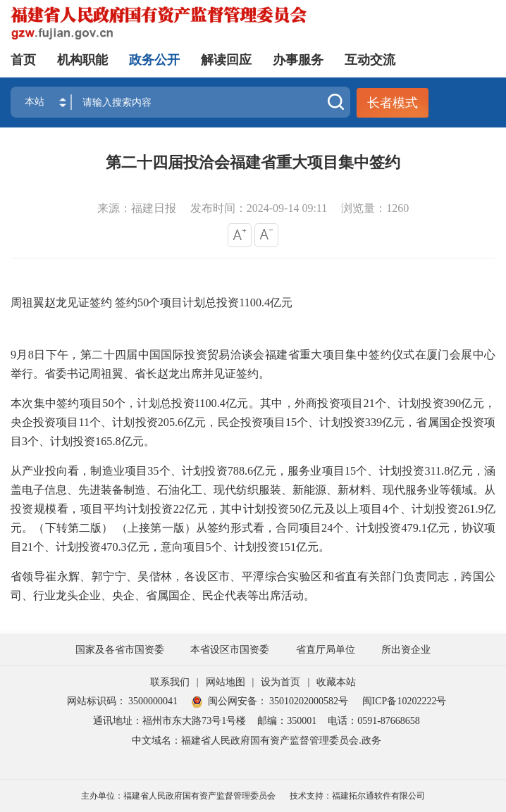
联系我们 (170, 682)
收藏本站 (336, 682)
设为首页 (280, 682)
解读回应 (226, 60)
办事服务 (298, 60)
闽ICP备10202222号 (405, 701)
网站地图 (226, 682)
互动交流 (370, 60)
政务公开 (154, 60)
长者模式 (393, 103)
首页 (23, 60)
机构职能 (82, 60)
